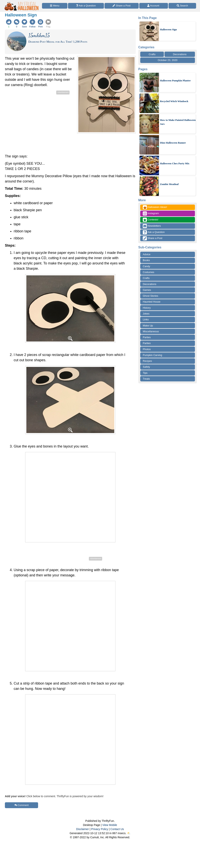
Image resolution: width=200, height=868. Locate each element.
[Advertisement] (38, 123)
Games (147, 290)
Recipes (147, 361)
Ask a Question (154, 232)
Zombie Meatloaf (169, 184)
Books (146, 260)
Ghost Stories (150, 296)
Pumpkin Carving (152, 355)
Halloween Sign (168, 29)
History (147, 308)
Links (146, 319)
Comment (22, 805)
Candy (146, 266)
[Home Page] (22, 2)
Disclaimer (83, 829)
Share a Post (153, 238)
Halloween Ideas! (155, 207)
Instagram (151, 213)
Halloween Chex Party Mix (175, 163)
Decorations (180, 54)
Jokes (146, 314)
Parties (147, 337)
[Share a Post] (122, 6)
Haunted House (152, 302)
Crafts (152, 54)
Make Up (148, 326)
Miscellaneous (151, 331)
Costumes (149, 272)
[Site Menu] (55, 6)
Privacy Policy (100, 829)
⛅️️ (129, 833)
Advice (147, 254)
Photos (147, 349)
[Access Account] (154, 6)
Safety (146, 367)
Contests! (151, 220)
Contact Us (117, 829)
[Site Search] (182, 6)
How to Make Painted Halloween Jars (178, 122)
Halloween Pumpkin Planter (175, 80)
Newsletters (152, 226)
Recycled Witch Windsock (174, 101)
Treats (146, 379)
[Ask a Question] (86, 6)
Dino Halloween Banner (173, 143)
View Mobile (110, 825)
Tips (145, 373)
